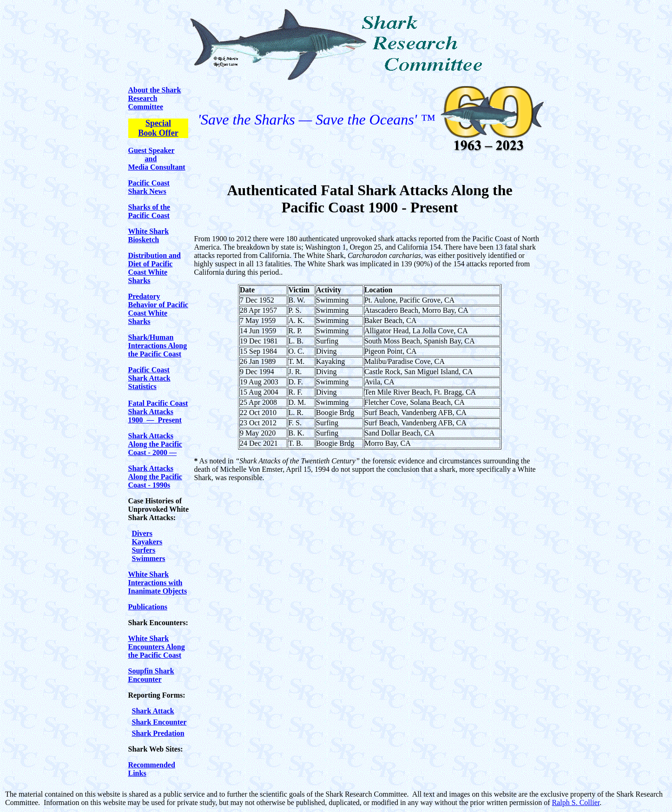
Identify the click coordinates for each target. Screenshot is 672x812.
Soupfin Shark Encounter (151, 675)
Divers (142, 533)
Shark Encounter (159, 722)
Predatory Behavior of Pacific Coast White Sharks (158, 309)
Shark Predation (158, 733)
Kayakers (147, 542)
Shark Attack (153, 711)
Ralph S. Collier (576, 802)
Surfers (144, 550)
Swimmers (149, 558)
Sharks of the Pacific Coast (149, 211)
